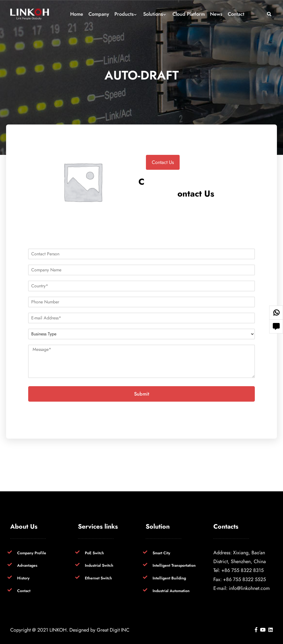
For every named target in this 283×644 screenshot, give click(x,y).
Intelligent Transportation (174, 565)
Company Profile (32, 553)
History (23, 578)
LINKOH (58, 630)
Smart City (161, 553)
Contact (24, 591)
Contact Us (163, 162)
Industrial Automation (171, 591)
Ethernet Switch (98, 578)
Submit (142, 394)
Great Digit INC (113, 630)
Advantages (27, 565)
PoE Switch (94, 553)
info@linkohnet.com (249, 588)
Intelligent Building (169, 578)
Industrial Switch (99, 565)
